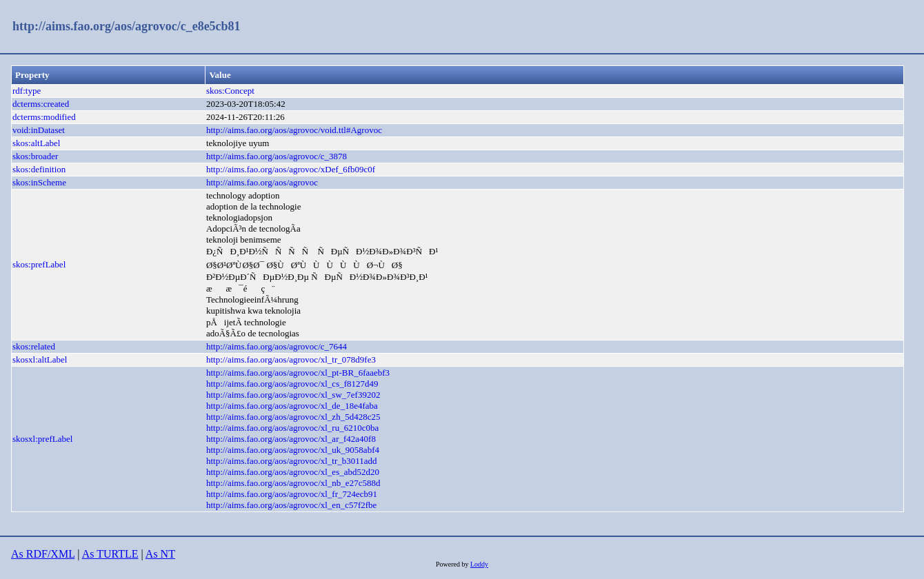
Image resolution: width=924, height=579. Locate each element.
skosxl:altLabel (40, 359)
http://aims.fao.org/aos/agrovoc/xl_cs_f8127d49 (292, 384)
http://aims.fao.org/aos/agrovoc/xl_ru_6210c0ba (292, 428)
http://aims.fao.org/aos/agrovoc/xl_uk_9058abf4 (293, 450)
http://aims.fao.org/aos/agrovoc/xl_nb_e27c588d (293, 483)
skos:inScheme (39, 182)
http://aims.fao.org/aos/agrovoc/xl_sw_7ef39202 (293, 395)
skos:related (34, 346)
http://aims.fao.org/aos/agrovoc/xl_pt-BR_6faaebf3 (298, 373)
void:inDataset (39, 130)
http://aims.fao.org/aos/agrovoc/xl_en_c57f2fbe (291, 505)
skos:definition (39, 169)
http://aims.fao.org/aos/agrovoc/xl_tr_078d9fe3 (291, 359)
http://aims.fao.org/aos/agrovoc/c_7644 (277, 346)
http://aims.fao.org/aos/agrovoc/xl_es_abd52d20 (293, 472)
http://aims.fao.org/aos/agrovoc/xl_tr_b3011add (292, 461)
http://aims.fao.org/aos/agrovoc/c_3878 (277, 156)
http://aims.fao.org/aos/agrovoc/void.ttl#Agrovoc (294, 130)
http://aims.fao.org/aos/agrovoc (262, 182)
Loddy (479, 564)
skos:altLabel (36, 143)
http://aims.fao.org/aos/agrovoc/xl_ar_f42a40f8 (291, 439)
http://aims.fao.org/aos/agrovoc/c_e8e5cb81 (127, 26)
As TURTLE (110, 554)
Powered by (453, 564)
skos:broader (35, 156)
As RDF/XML (43, 554)
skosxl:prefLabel (42, 439)
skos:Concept (230, 91)
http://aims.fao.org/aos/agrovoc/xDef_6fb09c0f (291, 169)
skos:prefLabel (39, 264)
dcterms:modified (44, 117)
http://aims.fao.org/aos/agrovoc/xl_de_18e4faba (292, 406)
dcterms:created (41, 104)
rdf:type (27, 91)
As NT (160, 554)
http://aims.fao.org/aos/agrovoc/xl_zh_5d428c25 (293, 417)
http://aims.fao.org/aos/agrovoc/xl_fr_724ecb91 (292, 494)
